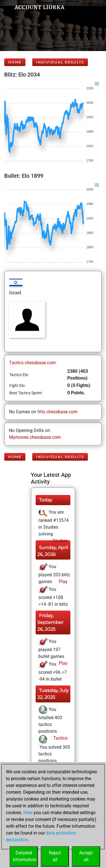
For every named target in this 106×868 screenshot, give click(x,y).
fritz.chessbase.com (57, 412)
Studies (60, 541)
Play (63, 582)
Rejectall (55, 856)
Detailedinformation (25, 856)
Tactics (60, 738)
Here (28, 813)
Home (15, 62)
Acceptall (86, 856)
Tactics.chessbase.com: (33, 363)
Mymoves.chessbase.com (35, 437)
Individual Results (60, 62)
